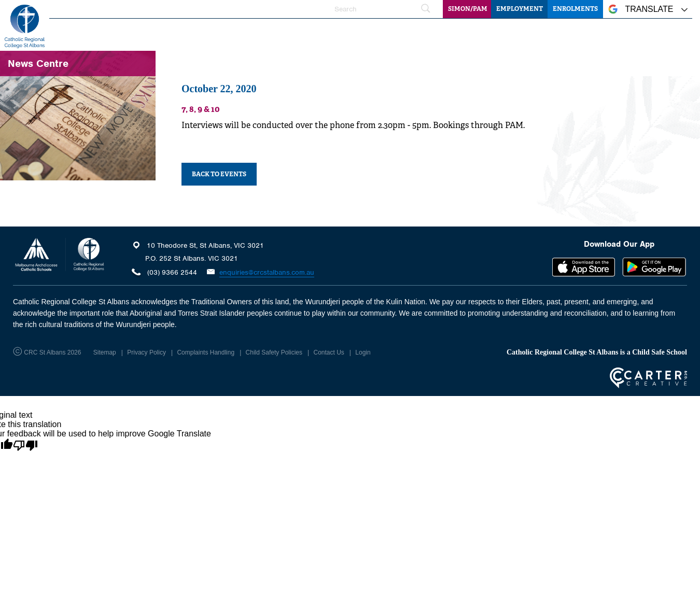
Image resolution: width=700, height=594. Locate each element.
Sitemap (105, 352)
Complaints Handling (206, 352)
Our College (288, 34)
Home (242, 34)
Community (666, 34)
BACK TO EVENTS (219, 174)
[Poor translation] (25, 446)
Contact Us (328, 352)
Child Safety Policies (274, 352)
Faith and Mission (356, 34)
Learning (418, 34)
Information (550, 34)
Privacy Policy (146, 352)
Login (363, 352)
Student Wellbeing (482, 34)
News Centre (608, 34)
